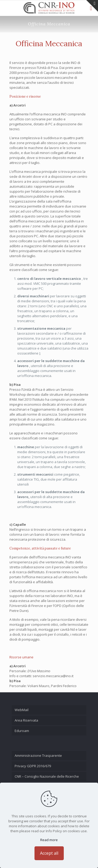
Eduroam (22, 731)
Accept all (49, 853)
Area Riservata (26, 720)
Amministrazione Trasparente (38, 755)
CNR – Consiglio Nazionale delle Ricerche (47, 776)
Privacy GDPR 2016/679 (33, 766)
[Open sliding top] (92, 6)
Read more (49, 840)
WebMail (22, 710)
